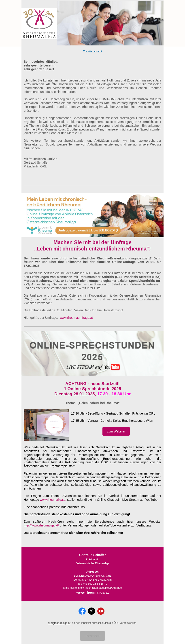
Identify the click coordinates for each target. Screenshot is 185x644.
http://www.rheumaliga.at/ (41, 525)
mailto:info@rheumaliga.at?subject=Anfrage (96, 588)
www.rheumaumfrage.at (76, 318)
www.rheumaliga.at (53, 500)
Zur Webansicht (93, 51)
